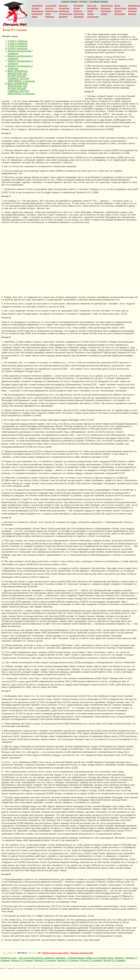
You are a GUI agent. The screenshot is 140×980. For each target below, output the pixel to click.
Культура (49, 8)
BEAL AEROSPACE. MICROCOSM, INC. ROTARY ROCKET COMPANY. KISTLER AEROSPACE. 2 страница (21, 89)
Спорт (48, 14)
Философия (120, 14)
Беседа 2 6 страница (114, 960)
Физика (104, 14)
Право (90, 11)
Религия (118, 11)
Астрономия (51, 6)
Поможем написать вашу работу (55, 953)
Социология (37, 14)
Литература (64, 8)
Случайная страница (99, 1)
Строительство (66, 14)
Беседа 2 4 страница (68, 960)
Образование (38, 11)
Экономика (78, 17)
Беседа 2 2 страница (22, 960)
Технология (79, 14)
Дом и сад (92, 6)
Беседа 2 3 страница (45, 960)
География (78, 6)
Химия (34, 17)
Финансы (132, 14)
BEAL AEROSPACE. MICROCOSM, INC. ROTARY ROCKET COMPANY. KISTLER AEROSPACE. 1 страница (21, 76)
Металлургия (120, 8)
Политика (78, 11)
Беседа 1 (120, 958)
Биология (63, 6)
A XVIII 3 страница (18, 46)
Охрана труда (51, 11)
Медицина (105, 8)
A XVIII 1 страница (18, 41)
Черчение (50, 17)
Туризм (90, 14)
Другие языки (107, 6)
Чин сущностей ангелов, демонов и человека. (42, 958)
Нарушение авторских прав (82, 953)
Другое (117, 6)
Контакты (83, 1)
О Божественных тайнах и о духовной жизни (91, 958)
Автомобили (37, 6)
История (35, 8)
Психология (106, 11)
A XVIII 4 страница (18, 49)
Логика (76, 8)
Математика (93, 8)
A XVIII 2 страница (18, 44)
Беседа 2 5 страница (91, 960)
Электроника (93, 17)
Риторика (132, 11)
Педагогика (64, 11)
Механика (132, 8)
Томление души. (9, 958)
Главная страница (70, 1)
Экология (63, 17)
